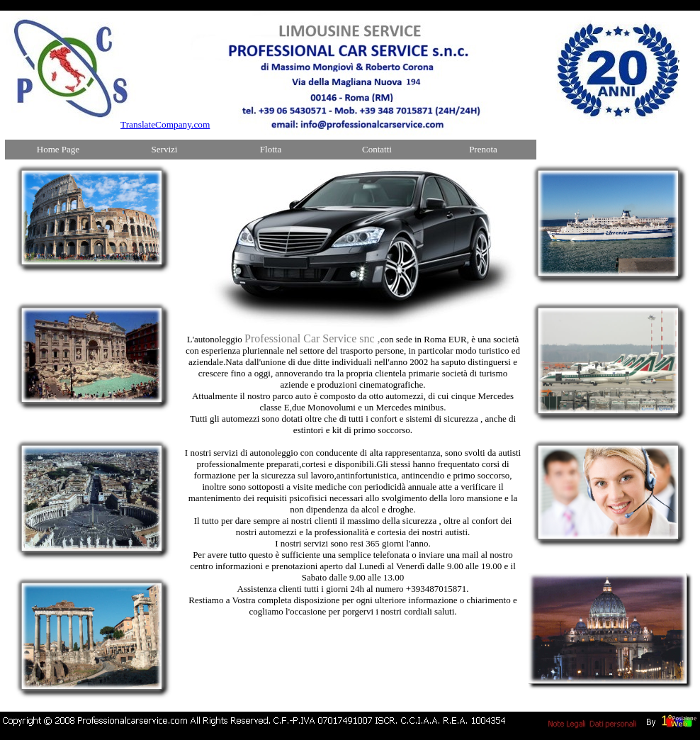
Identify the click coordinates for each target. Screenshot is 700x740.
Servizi (165, 149)
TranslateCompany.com (165, 124)
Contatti (377, 149)
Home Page (58, 149)
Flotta (271, 149)
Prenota (483, 149)
